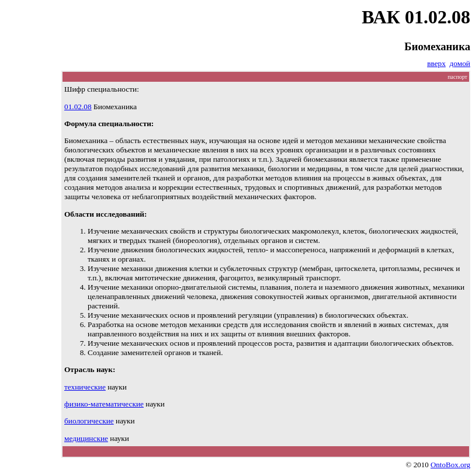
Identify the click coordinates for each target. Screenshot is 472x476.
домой (460, 63)
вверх (436, 63)
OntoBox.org (450, 465)
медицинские (86, 438)
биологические (89, 421)
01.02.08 (78, 107)
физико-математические (104, 404)
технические (85, 387)
